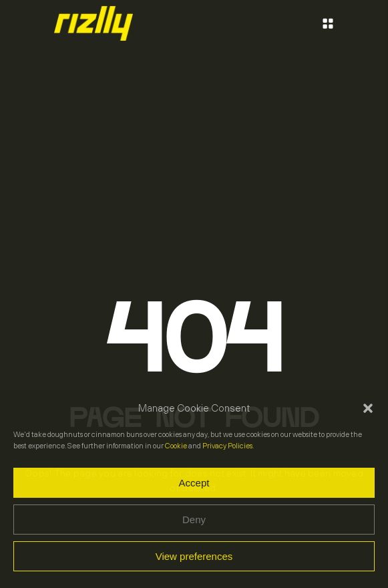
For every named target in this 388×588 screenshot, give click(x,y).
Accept (194, 483)
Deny (194, 520)
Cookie (176, 446)
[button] (368, 408)
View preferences (194, 556)
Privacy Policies (227, 446)
